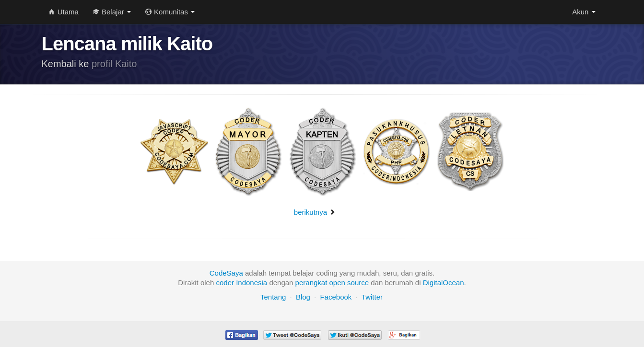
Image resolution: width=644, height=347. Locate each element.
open (337, 283)
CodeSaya (226, 273)
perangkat (311, 283)
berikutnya (315, 212)
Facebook (336, 297)
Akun (584, 12)
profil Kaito (114, 64)
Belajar (112, 12)
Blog (303, 297)
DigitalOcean (444, 283)
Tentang (273, 297)
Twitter (372, 297)
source (358, 283)
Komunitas (170, 12)
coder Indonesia (241, 283)
